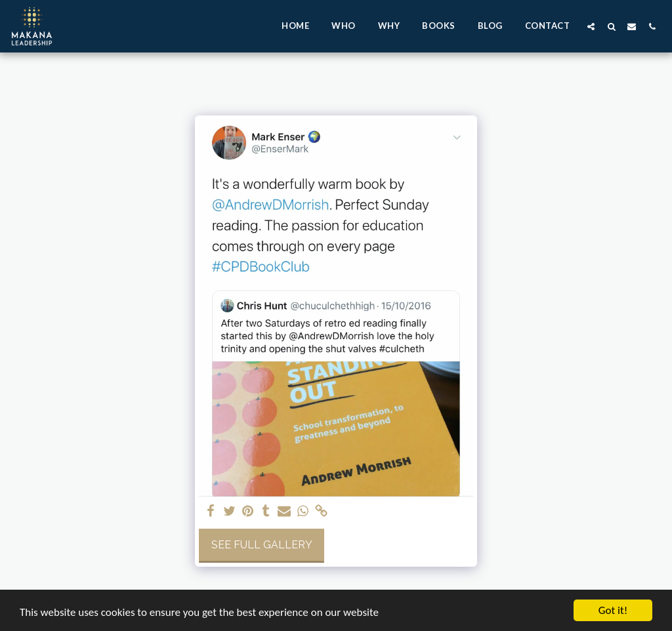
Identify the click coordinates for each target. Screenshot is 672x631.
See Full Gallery (262, 545)
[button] (591, 26)
